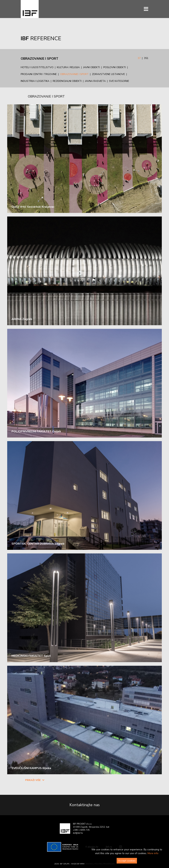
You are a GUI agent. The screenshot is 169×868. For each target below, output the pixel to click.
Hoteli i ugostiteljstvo (37, 67)
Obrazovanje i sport (74, 74)
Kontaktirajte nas (85, 805)
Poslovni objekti (115, 67)
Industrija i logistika (35, 81)
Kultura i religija (68, 67)
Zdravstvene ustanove (108, 74)
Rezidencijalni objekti (67, 81)
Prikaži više (35, 780)
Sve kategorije (119, 81)
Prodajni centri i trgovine (39, 74)
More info (153, 853)
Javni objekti (92, 67)
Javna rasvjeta (95, 81)
